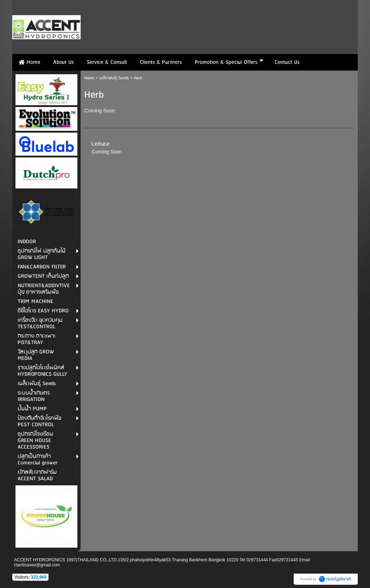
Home (89, 78)
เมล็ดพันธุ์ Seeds (114, 78)
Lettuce (101, 144)
